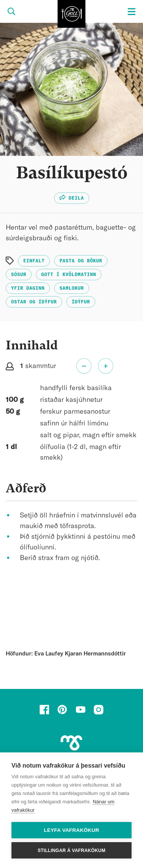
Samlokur (72, 288)
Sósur (19, 275)
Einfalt (34, 261)
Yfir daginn (28, 288)
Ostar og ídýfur (34, 302)
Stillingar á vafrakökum (72, 851)
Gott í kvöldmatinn (69, 275)
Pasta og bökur (81, 261)
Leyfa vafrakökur (71, 830)
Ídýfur (81, 302)
